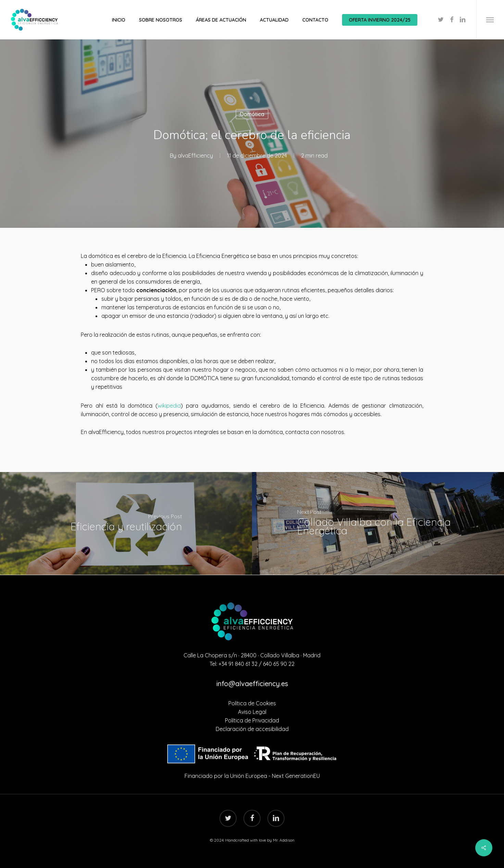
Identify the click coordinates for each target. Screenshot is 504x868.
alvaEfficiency (195, 156)
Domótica (252, 114)
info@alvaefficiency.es (252, 684)
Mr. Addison (284, 840)
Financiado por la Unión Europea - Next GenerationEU (252, 776)
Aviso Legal (252, 712)
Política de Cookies (252, 703)
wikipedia (169, 406)
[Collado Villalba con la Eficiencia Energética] (378, 523)
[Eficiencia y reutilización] (126, 523)
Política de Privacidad (252, 720)
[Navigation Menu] (490, 20)
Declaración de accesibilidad (252, 729)
